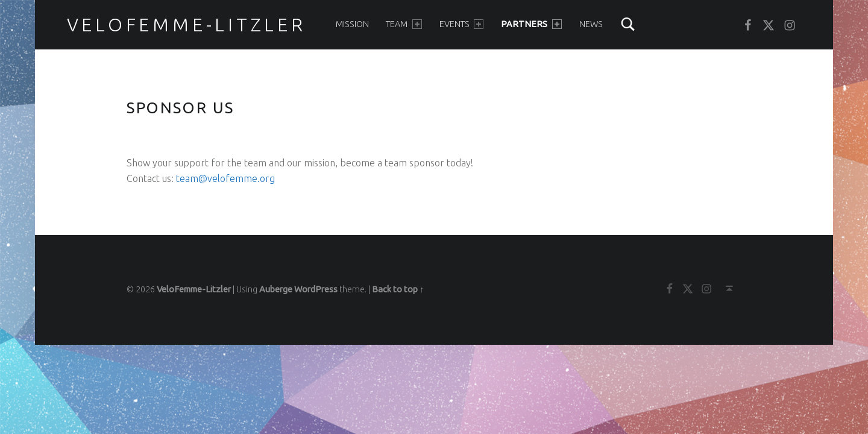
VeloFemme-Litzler (187, 25)
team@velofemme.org (225, 178)
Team (404, 24)
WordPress (316, 289)
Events (461, 24)
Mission (352, 24)
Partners (531, 24)
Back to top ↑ (398, 289)
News (591, 24)
